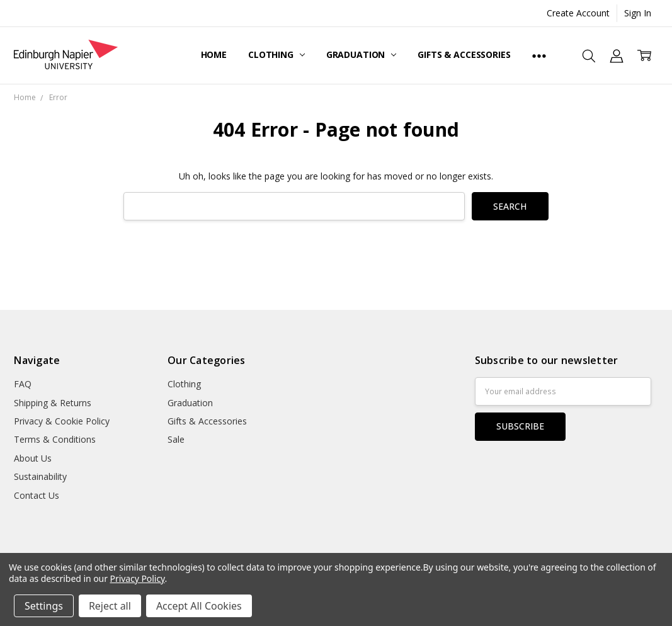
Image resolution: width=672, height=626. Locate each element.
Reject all (110, 606)
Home (214, 54)
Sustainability (40, 476)
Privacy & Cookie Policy (62, 421)
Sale (176, 439)
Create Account (578, 13)
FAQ (23, 384)
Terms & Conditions (55, 439)
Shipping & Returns (53, 403)
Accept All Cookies (199, 606)
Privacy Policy (138, 578)
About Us (33, 458)
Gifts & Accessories (464, 54)
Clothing (276, 54)
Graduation (361, 54)
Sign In (638, 13)
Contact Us (37, 495)
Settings (44, 606)
